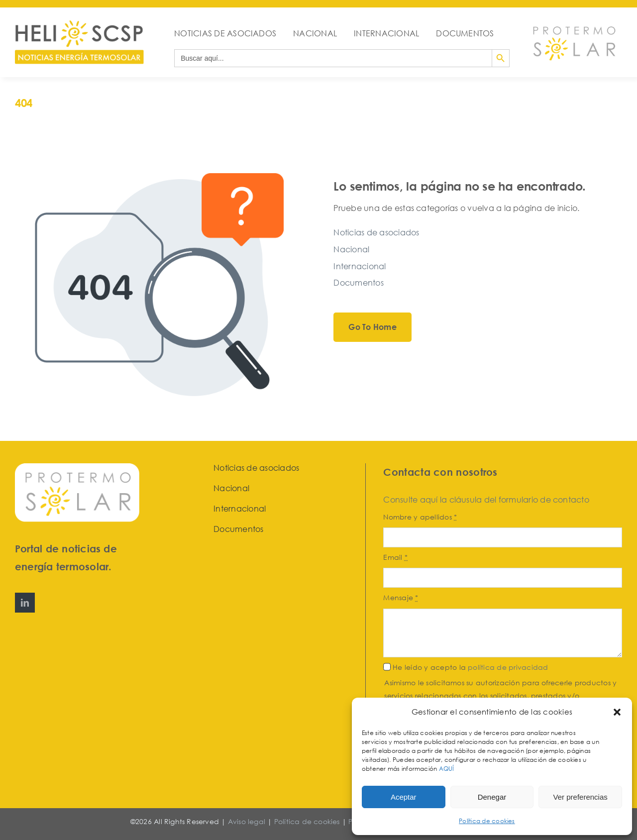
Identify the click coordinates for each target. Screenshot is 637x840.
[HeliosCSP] (79, 24)
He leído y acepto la (470, 667)
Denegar (492, 797)
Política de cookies (487, 821)
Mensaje (401, 597)
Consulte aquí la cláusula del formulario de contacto (486, 500)
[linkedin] (25, 603)
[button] (617, 712)
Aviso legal (247, 821)
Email (395, 557)
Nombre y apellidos (420, 517)
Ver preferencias (581, 797)
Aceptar (404, 797)
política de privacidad (508, 667)
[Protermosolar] (574, 23)
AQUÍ (447, 769)
